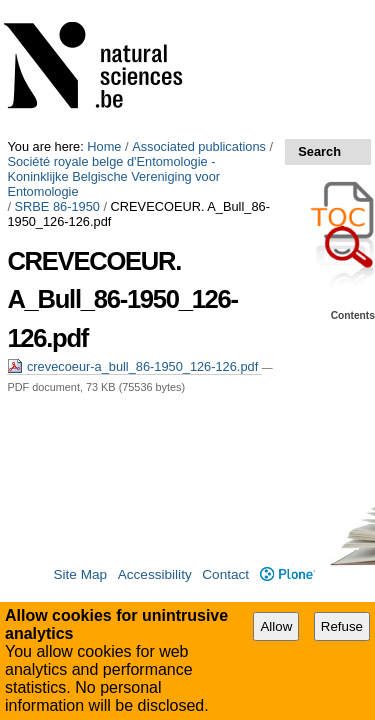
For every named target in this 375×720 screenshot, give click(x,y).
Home (104, 7)
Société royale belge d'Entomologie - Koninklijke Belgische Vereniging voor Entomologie (173, 30)
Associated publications (199, 7)
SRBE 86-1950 (57, 52)
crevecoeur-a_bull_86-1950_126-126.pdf (134, 174)
